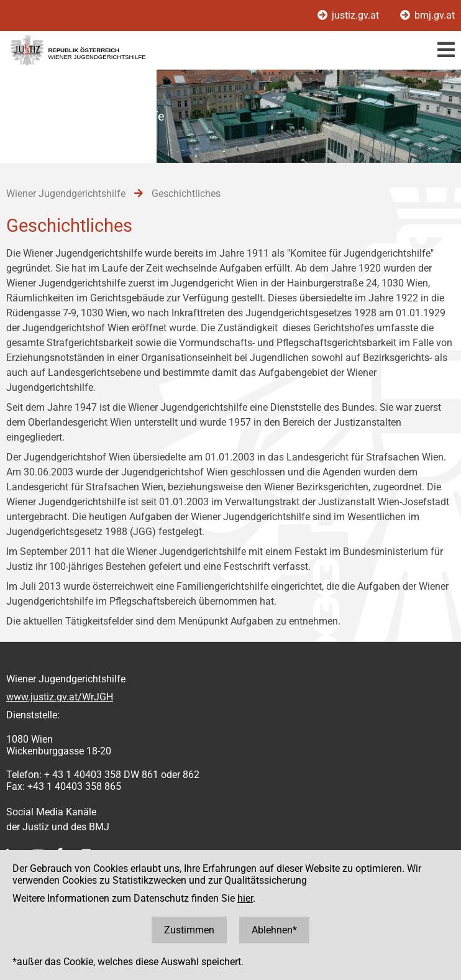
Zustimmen (189, 930)
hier (245, 898)
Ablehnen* (274, 930)
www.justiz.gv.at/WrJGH (60, 697)
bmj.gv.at (427, 15)
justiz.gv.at (349, 15)
